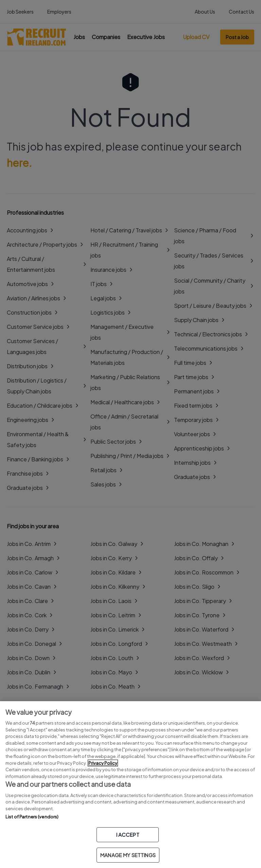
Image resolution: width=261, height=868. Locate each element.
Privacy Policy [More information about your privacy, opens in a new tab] (103, 763)
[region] (130, 785)
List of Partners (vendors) (32, 817)
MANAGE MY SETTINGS (128, 855)
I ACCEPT (128, 835)
